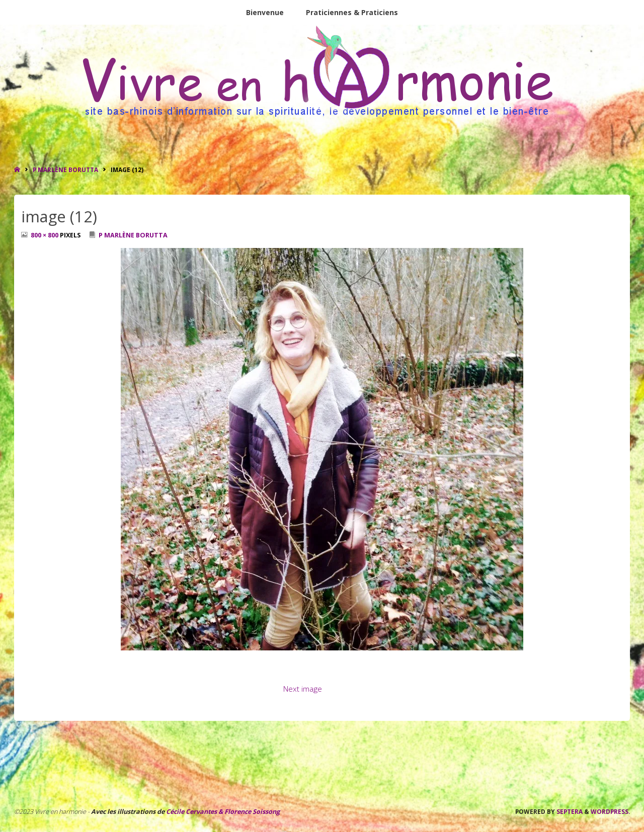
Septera (569, 811)
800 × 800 (45, 235)
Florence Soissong (251, 812)
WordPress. (610, 811)
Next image (303, 689)
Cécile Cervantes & (194, 812)
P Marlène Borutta (65, 170)
